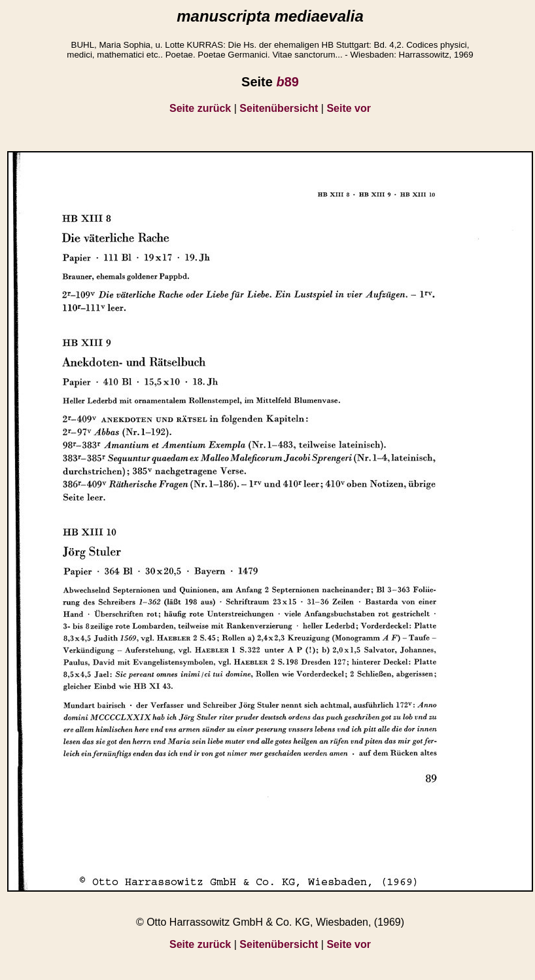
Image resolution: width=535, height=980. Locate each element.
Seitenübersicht (279, 108)
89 (287, 82)
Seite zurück (200, 108)
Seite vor (349, 108)
